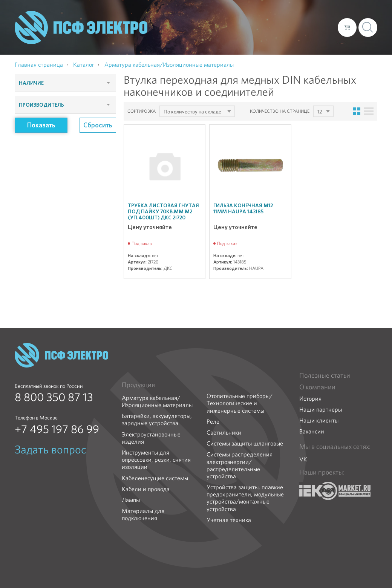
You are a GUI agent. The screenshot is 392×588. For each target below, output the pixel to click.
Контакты (318, 27)
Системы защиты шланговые (245, 443)
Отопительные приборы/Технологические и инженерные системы (240, 403)
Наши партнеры (321, 410)
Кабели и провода (146, 489)
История (310, 399)
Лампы (131, 500)
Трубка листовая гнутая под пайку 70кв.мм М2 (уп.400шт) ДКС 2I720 (163, 211)
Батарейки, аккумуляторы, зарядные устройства (157, 420)
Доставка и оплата (270, 27)
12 (320, 112)
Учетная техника (229, 520)
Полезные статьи (325, 375)
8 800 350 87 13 (54, 397)
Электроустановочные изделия (151, 438)
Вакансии (312, 431)
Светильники (224, 433)
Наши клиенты (319, 420)
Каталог (224, 27)
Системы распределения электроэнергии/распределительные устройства (240, 465)
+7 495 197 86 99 (57, 429)
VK (303, 459)
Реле (213, 422)
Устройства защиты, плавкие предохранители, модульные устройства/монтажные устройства (245, 498)
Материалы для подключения (143, 514)
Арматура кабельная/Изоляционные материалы (157, 401)
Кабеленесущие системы (155, 478)
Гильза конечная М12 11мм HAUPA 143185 (243, 208)
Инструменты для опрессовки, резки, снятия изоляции (156, 460)
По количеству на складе (192, 112)
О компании (188, 27)
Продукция (138, 385)
